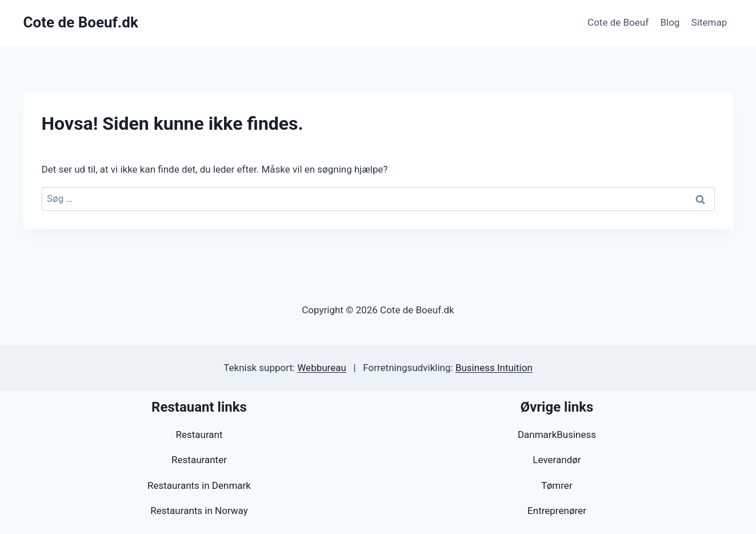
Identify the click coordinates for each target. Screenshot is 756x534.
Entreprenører (557, 511)
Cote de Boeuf (618, 22)
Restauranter (199, 460)
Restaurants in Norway (199, 511)
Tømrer (557, 485)
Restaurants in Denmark (199, 485)
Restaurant (199, 435)
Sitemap (709, 22)
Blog (670, 22)
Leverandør (557, 460)
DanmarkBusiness (557, 435)
